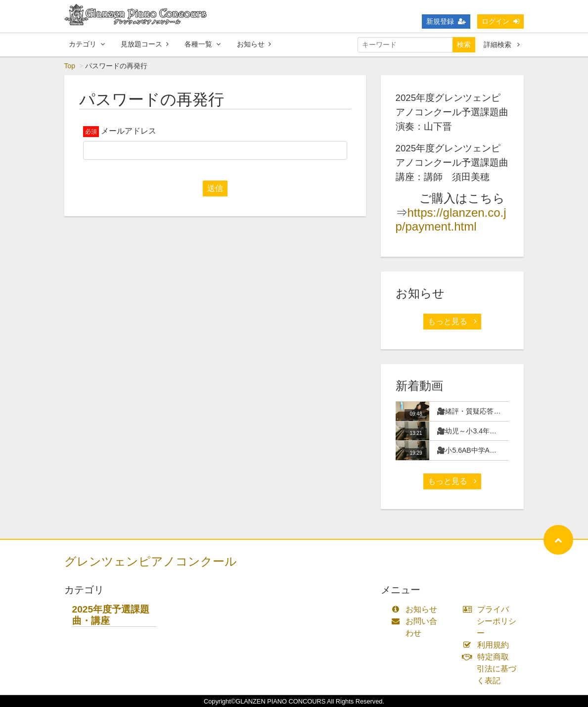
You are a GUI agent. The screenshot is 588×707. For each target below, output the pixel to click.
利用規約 (488, 645)
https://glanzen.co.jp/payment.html (451, 220)
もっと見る (452, 321)
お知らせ (254, 44)
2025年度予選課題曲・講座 (111, 615)
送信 (215, 188)
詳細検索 (502, 45)
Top (70, 66)
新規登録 (446, 21)
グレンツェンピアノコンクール (151, 561)
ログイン (500, 21)
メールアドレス (129, 131)
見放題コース (145, 44)
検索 (464, 45)
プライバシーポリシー (492, 621)
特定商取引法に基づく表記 (492, 669)
